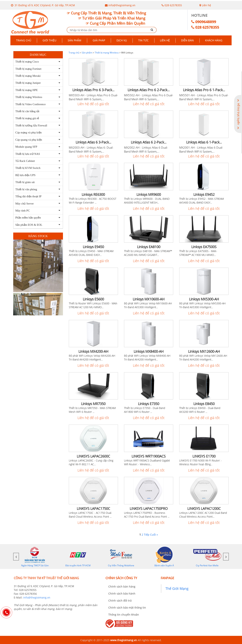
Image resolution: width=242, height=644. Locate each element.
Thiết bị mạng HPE (27, 90)
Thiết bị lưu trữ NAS (28, 154)
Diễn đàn (187, 40)
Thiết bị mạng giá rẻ (27, 118)
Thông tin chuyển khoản (124, 615)
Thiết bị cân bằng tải (27, 111)
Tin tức (143, 40)
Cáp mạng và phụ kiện (28, 132)
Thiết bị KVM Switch (28, 168)
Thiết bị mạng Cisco (27, 62)
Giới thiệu (49, 40)
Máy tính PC (23, 211)
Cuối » (154, 535)
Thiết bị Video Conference (30, 104)
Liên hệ (205, 5)
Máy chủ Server (24, 204)
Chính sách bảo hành (122, 593)
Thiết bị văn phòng (26, 189)
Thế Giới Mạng (177, 588)
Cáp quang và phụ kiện (29, 140)
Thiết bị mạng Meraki (28, 76)
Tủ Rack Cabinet (25, 161)
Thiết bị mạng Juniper (28, 83)
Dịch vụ (122, 40)
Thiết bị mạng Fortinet (28, 69)
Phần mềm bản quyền (28, 218)
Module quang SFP (26, 147)
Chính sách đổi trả (120, 601)
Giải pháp (99, 40)
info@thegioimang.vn (122, 5)
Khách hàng (214, 40)
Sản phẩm (74, 40)
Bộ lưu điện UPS (25, 175)
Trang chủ (24, 40)
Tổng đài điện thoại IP (28, 196)
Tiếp (147, 535)
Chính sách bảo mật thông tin (127, 608)
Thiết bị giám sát (25, 182)
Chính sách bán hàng (122, 586)
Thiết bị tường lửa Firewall (31, 125)
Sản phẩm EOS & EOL (29, 225)
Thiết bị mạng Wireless (29, 97)
